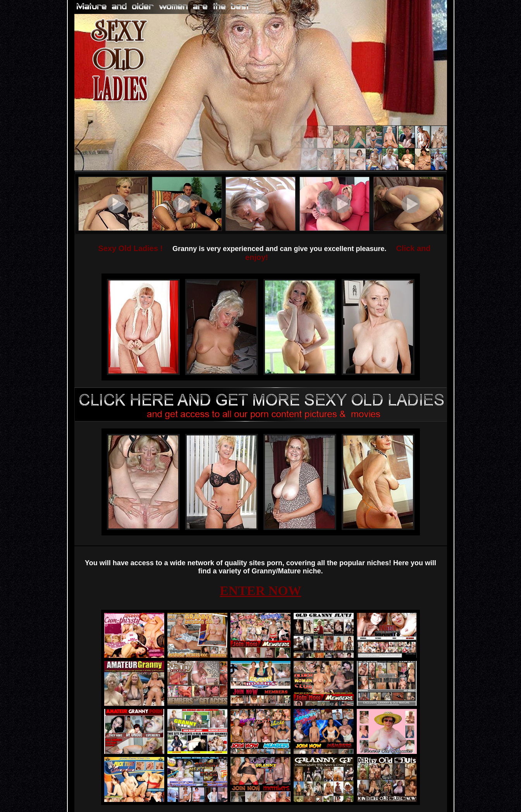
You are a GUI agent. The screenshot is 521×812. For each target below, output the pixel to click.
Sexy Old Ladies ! (131, 248)
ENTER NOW (260, 591)
